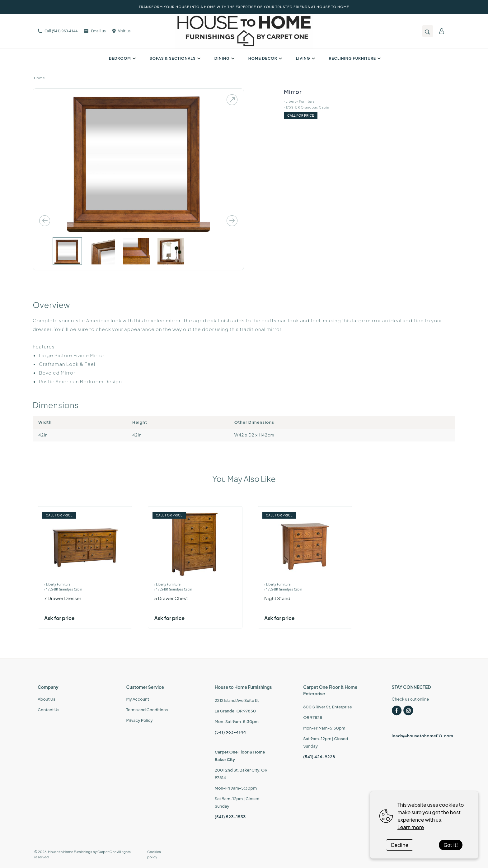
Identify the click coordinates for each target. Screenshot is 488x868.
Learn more (411, 827)
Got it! (450, 845)
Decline (400, 845)
